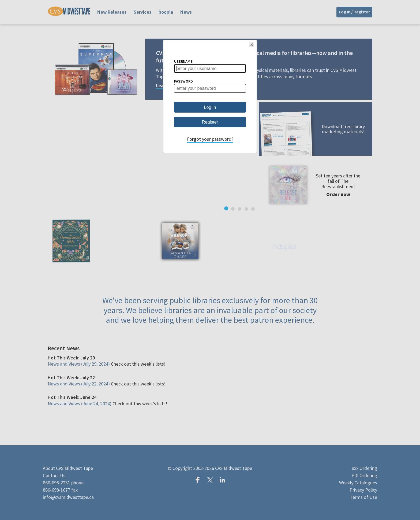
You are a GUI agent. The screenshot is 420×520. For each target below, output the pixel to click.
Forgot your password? (210, 139)
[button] (252, 44)
